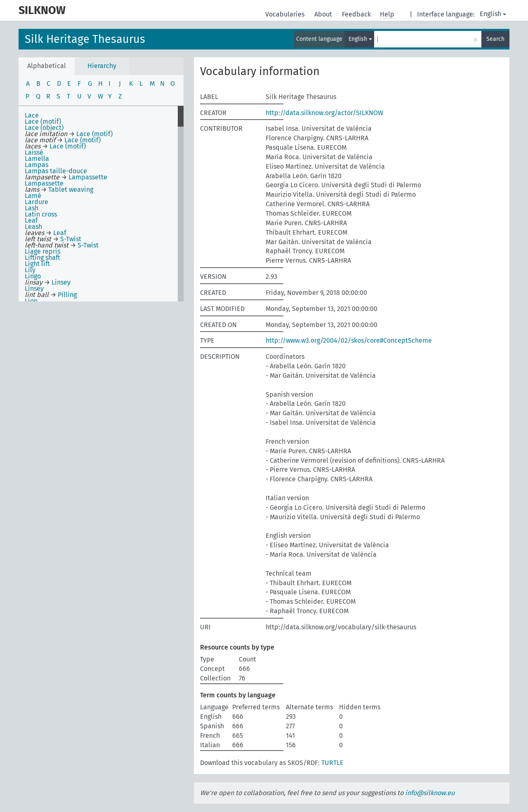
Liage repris (42, 251)
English (493, 14)
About (324, 14)
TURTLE (332, 763)
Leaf (31, 220)
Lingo (33, 276)
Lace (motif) (43, 121)
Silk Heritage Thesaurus (85, 39)
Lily (30, 270)
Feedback (357, 14)
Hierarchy (102, 66)
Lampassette (88, 177)
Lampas (37, 165)
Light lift (37, 264)
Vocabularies (286, 14)
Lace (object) (44, 128)
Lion (31, 301)
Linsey (61, 282)
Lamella (37, 159)
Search (495, 39)
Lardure (37, 202)
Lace (32, 115)
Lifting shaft (42, 258)
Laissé (34, 152)
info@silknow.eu (430, 793)
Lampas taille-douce (56, 171)
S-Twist (71, 239)
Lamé (33, 196)
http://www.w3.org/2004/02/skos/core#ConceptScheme (349, 340)
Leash (33, 227)
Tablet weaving (71, 189)
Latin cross (41, 214)
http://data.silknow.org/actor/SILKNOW (324, 113)
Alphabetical (47, 66)
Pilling (67, 295)
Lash (32, 208)
